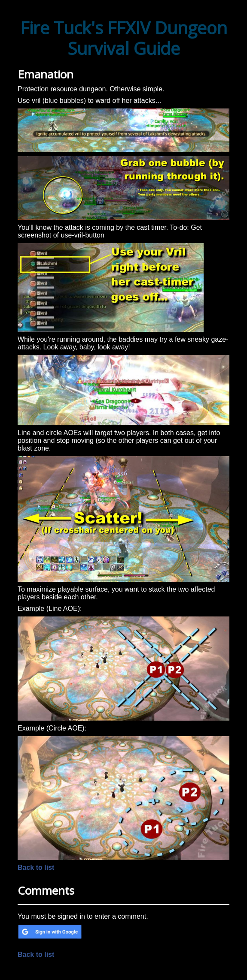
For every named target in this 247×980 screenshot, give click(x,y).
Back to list (36, 867)
